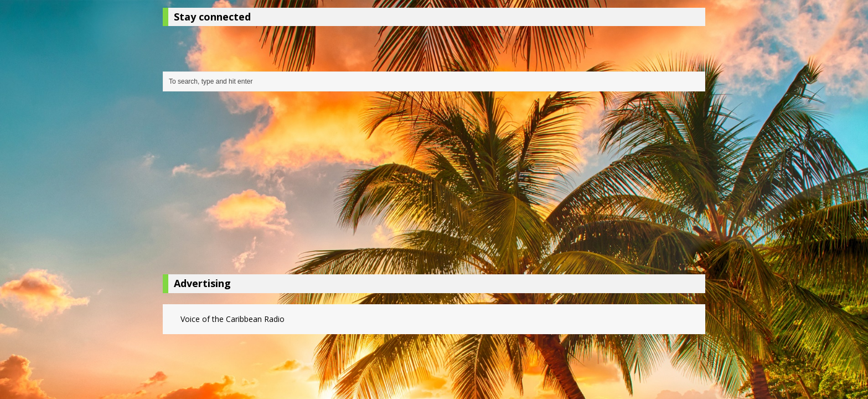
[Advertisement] (434, 186)
